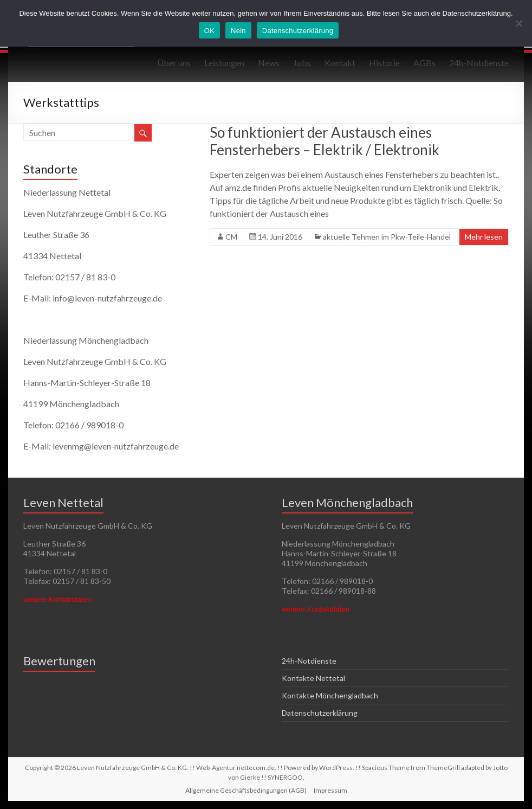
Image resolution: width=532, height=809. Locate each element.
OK (209, 31)
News (269, 63)
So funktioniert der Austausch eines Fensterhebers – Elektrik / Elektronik (325, 141)
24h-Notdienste (479, 63)
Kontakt (340, 63)
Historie (384, 63)
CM (231, 237)
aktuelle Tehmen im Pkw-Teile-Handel (387, 237)
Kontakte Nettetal (313, 678)
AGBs (424, 63)
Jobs (302, 63)
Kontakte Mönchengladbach (330, 695)
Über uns (174, 63)
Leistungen (224, 63)
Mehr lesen (484, 237)
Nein (238, 31)
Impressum (330, 790)
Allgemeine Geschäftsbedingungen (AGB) (246, 790)
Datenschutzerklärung (320, 713)
